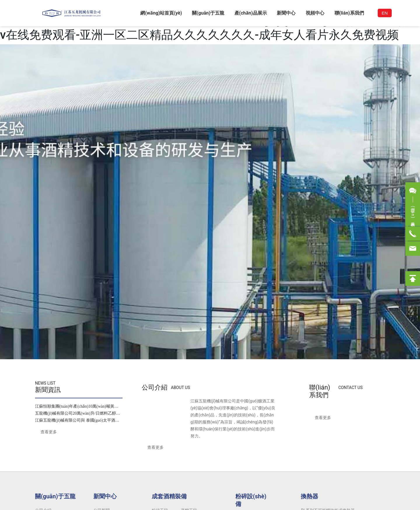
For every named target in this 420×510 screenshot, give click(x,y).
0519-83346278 (144, 468)
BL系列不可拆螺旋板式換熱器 (328, 405)
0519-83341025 (91, 475)
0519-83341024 (76, 468)
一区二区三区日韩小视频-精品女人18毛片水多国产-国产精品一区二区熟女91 (69, 507)
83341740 (100, 468)
